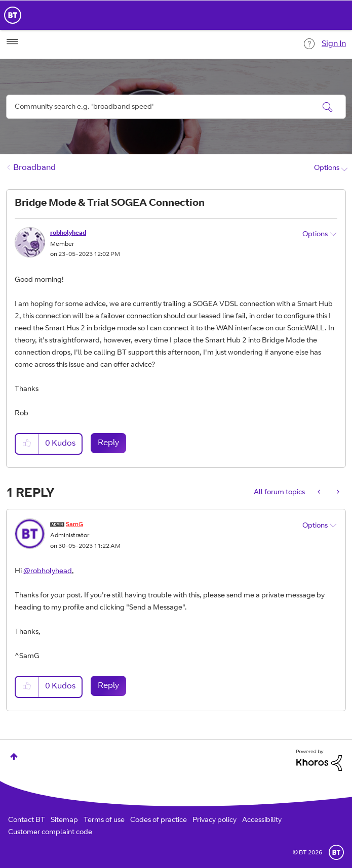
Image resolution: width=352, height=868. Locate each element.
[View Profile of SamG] (74, 525)
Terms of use (104, 820)
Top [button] (14, 756)
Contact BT (27, 820)
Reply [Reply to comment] (108, 686)
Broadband (34, 168)
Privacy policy (214, 820)
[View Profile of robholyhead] (68, 233)
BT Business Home (13, 15)
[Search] (176, 107)
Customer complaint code (50, 833)
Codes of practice (159, 820)
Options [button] (327, 168)
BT (336, 852)
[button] (27, 444)
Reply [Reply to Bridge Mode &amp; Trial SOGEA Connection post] (108, 443)
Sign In (334, 44)
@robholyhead (48, 572)
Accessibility (262, 820)
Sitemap (64, 820)
